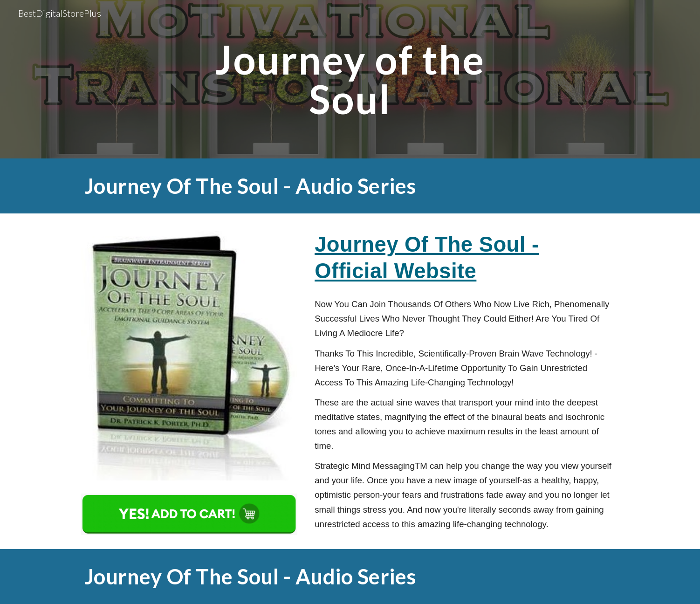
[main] (350, 79)
